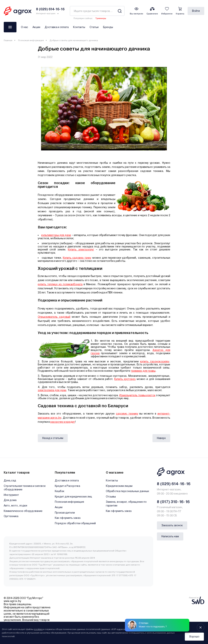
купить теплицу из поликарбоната (60, 284)
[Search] (120, 11)
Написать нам (170, 536)
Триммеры (101, 18)
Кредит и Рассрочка (67, 486)
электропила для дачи (52, 390)
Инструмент (11, 495)
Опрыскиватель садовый (54, 317)
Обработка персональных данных (127, 491)
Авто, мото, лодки (15, 506)
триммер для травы (143, 371)
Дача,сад (10, 480)
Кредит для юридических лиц (73, 497)
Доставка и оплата (57, 27)
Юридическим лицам (119, 486)
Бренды (108, 27)
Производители (65, 513)
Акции (36, 27)
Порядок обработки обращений (75, 523)
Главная (8, 40)
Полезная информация (31, 40)
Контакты (79, 27)
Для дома (10, 500)
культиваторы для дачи (56, 235)
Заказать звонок (172, 525)
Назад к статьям (53, 438)
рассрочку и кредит (63, 422)
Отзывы (111, 497)
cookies (38, 629)
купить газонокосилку (155, 361)
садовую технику (127, 414)
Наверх (161, 438)
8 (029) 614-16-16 (174, 484)
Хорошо (194, 637)
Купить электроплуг (81, 249)
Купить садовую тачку (77, 258)
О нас (25, 27)
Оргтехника (11, 516)
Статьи (94, 27)
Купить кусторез (125, 379)
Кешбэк (60, 491)
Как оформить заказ (68, 518)
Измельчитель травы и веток (137, 395)
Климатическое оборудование (23, 511)
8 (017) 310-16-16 (173, 502)
